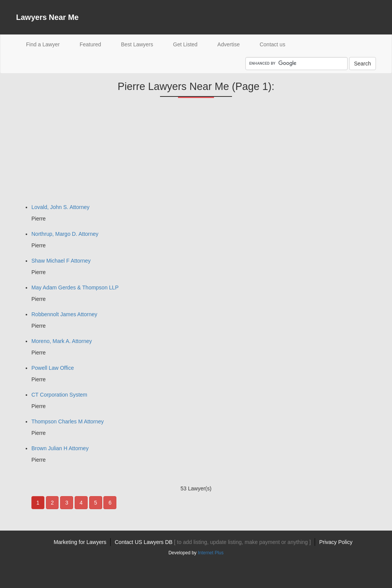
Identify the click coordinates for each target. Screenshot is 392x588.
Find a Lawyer (48, 44)
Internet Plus (211, 553)
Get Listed (185, 44)
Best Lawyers (137, 44)
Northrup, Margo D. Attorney (65, 234)
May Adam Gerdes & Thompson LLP (75, 287)
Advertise (229, 44)
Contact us (272, 44)
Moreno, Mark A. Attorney (62, 341)
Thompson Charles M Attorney (68, 421)
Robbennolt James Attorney (64, 314)
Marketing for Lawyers (80, 542)
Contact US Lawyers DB (213, 542)
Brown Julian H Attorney (60, 448)
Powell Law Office (53, 368)
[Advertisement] (73, 154)
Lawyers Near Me (47, 17)
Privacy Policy (336, 542)
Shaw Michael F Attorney (61, 261)
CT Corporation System (59, 395)
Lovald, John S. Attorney (60, 207)
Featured (90, 44)
